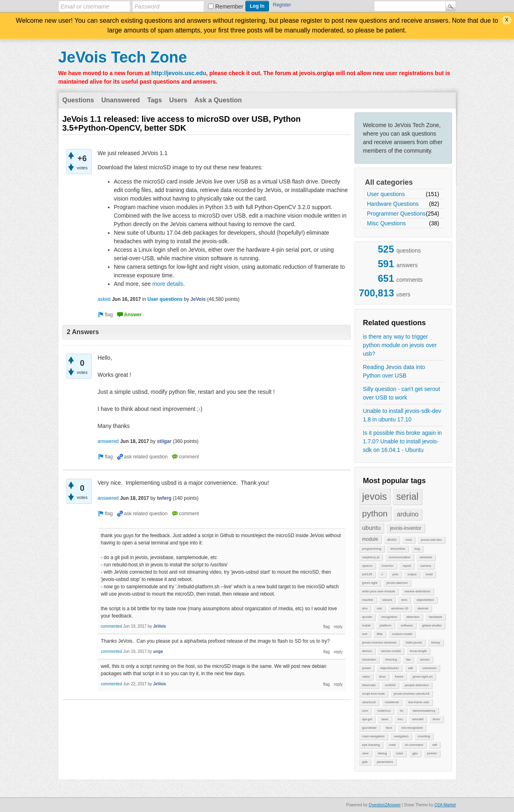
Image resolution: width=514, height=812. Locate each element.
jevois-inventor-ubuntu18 (412, 694)
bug (417, 549)
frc (402, 711)
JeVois (198, 299)
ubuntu (372, 528)
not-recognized (412, 728)
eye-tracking (371, 745)
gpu (415, 753)
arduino (408, 514)
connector (429, 668)
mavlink (368, 600)
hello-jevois (414, 642)
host (409, 540)
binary (436, 642)
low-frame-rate (419, 702)
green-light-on (423, 677)
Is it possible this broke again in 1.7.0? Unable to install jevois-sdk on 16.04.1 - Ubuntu (403, 441)
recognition (389, 617)
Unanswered (121, 100)
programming (372, 549)
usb (380, 608)
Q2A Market (445, 805)
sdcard (387, 600)
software (406, 625)
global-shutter (432, 625)
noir (365, 634)
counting (424, 736)
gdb (365, 762)
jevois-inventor (405, 528)
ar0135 (367, 574)
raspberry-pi (371, 557)
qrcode (367, 617)
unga (158, 651)
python (375, 513)
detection (413, 617)
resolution (369, 660)
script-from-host (374, 694)
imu (400, 719)
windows (426, 557)
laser (385, 719)
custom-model (402, 634)
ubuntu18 (369, 702)
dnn (365, 608)
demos (367, 651)
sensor (425, 660)
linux (382, 677)
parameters (385, 762)
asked (104, 299)
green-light (370, 583)
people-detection (417, 685)
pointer (432, 753)
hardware (436, 617)
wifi (435, 745)
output (412, 574)
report (407, 566)
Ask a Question (218, 100)
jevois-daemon (397, 583)
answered (108, 441)
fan (408, 660)
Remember (229, 6)
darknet (423, 608)
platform (386, 625)
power (367, 668)
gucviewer (370, 728)
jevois (375, 496)
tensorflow (398, 549)
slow (366, 753)
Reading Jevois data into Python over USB (394, 371)
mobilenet (392, 702)
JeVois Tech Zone (123, 57)
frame (399, 677)
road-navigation (373, 736)
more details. (168, 284)
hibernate (369, 685)
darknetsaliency (424, 711)
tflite (380, 634)
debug (382, 753)
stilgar (164, 441)
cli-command (414, 745)
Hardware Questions (393, 204)
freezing (391, 660)
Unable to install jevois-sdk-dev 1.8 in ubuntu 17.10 (402, 415)
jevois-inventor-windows (380, 642)
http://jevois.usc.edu (179, 73)
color (399, 753)
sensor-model (391, 651)
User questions (386, 194)
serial (408, 497)
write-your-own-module (379, 591)
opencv (368, 566)
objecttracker (389, 668)
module (370, 539)
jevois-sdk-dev (431, 540)
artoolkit (418, 719)
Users (178, 100)
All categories (389, 182)
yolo (395, 574)
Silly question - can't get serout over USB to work (402, 393)
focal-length (418, 651)
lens (404, 600)
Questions (78, 100)
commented (112, 626)
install (366, 625)
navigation (401, 736)
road (392, 745)
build (429, 574)
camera (426, 566)
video (366, 677)
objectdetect (425, 600)
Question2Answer (385, 805)
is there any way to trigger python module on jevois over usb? (400, 345)
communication (400, 557)
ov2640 (390, 685)
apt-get (367, 719)
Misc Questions (387, 223)
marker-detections (417, 591)
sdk (411, 668)
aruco (392, 540)
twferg (164, 498)
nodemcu (384, 711)
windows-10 (400, 608)
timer (437, 719)
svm (365, 711)
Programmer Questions (397, 214)
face (389, 728)
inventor (387, 566)
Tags (155, 100)
